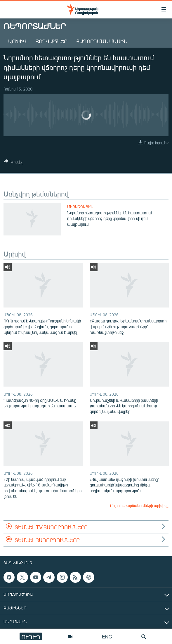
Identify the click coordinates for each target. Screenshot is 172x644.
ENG (107, 637)
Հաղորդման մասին (102, 41)
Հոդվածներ (52, 41)
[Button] (13, 163)
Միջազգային (80, 207)
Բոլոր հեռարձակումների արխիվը (139, 505)
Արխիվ (17, 41)
